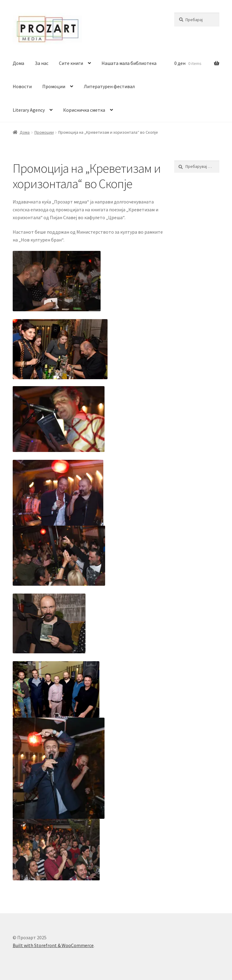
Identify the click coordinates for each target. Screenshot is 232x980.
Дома (18, 63)
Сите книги (71, 63)
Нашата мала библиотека (129, 63)
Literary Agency (29, 110)
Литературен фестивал (109, 86)
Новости (22, 86)
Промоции (54, 86)
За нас (42, 63)
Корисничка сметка (84, 110)
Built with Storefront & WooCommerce (53, 945)
